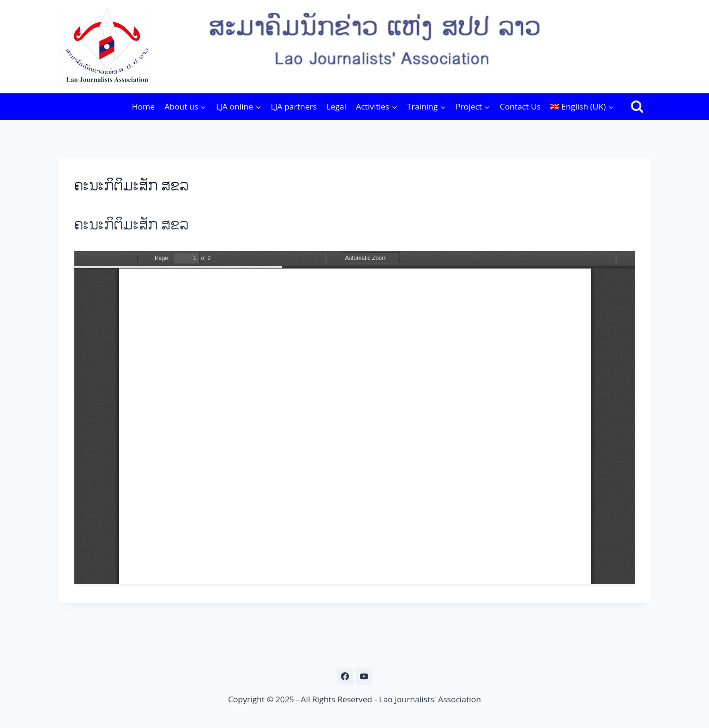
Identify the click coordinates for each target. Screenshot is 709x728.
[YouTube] (364, 677)
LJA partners (294, 106)
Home (143, 106)
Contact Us (520, 106)
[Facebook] (345, 677)
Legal (336, 106)
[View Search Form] (637, 107)
